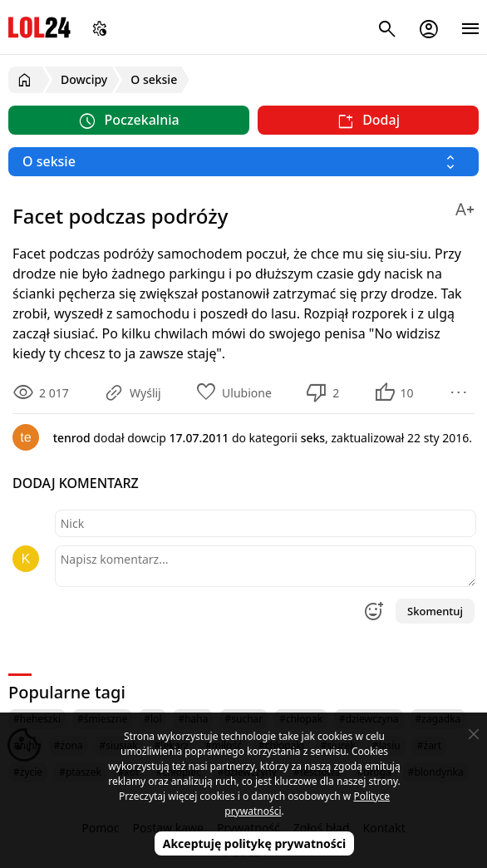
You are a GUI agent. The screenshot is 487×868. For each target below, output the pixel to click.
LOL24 (39, 27)
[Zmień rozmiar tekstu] (465, 207)
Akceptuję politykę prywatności (255, 843)
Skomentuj (435, 611)
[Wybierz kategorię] (243, 162)
